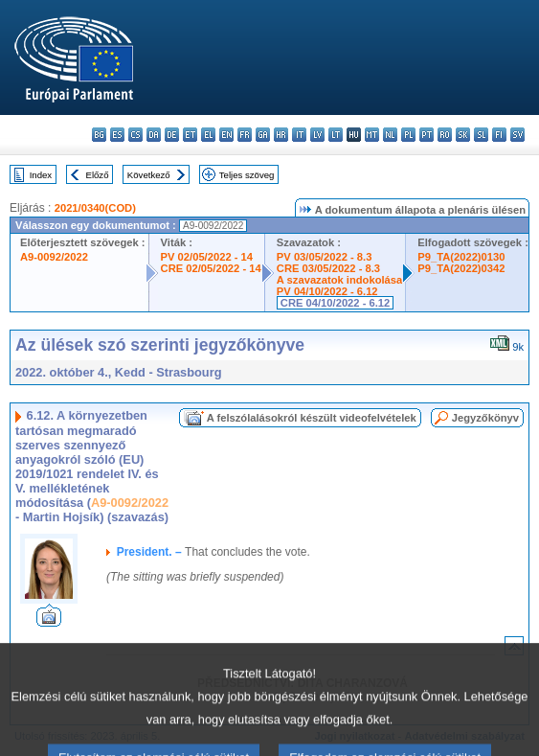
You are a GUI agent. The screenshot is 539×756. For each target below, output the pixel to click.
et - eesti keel (190, 135)
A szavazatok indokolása (339, 280)
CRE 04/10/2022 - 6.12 (335, 303)
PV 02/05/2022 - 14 (207, 257)
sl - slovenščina (481, 135)
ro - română (445, 135)
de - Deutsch (172, 135)
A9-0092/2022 (54, 257)
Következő (149, 175)
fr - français (245, 135)
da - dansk (154, 135)
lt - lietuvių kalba (336, 135)
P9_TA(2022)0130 (461, 257)
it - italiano (299, 135)
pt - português (427, 135)
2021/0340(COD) (95, 208)
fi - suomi (499, 135)
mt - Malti (372, 135)
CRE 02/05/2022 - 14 (211, 268)
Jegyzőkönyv (485, 418)
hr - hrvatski (281, 135)
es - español (117, 135)
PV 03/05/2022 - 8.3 (325, 257)
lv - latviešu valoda (317, 135)
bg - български (99, 135)
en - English (226, 135)
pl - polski (408, 135)
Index (41, 175)
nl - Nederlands (390, 135)
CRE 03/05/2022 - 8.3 (328, 268)
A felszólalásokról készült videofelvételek (312, 418)
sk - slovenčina (463, 135)
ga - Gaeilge (263, 135)
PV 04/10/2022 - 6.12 (327, 291)
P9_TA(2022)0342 (461, 268)
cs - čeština (135, 135)
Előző (98, 175)
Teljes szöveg (247, 175)
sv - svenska (517, 135)
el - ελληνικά (208, 135)
